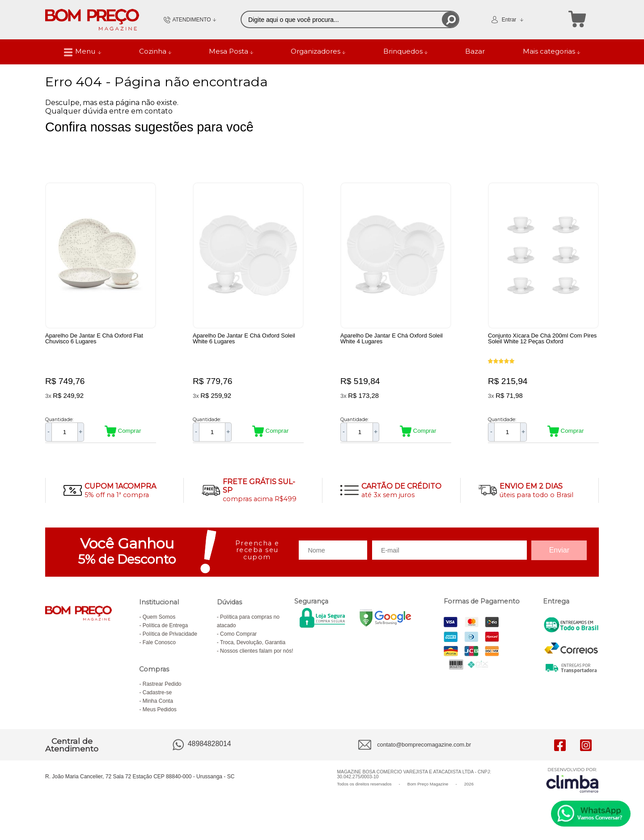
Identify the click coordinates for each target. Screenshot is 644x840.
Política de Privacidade (170, 638)
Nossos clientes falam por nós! (256, 655)
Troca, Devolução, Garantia (253, 647)
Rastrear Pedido (162, 688)
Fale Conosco (159, 647)
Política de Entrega (165, 630)
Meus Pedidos (160, 714)
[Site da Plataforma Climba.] (572, 785)
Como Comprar (238, 638)
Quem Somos (159, 621)
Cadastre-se (157, 697)
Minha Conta (158, 705)
